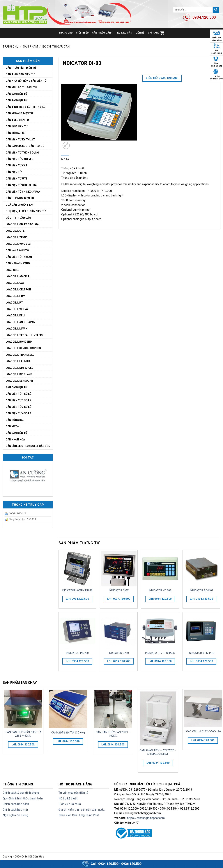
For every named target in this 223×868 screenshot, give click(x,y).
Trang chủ (66, 33)
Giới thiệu (82, 33)
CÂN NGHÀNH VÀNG (18, 263)
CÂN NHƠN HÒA (15, 440)
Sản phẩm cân (103, 33)
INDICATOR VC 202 (160, 591)
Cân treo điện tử (17, 120)
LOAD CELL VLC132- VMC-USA (203, 732)
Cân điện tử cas (16, 165)
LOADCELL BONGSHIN (19, 342)
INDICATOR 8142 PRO (201, 653)
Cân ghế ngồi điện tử (20, 198)
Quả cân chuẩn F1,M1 (20, 205)
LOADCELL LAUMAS (18, 361)
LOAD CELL (13, 270)
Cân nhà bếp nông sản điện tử (26, 81)
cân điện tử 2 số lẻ (18, 400)
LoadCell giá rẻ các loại (23, 224)
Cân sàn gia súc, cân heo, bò (25, 146)
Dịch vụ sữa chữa (70, 804)
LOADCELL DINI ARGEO (20, 368)
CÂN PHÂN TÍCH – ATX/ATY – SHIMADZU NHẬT (158, 752)
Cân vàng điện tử (17, 250)
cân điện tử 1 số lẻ (18, 394)
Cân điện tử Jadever (20, 159)
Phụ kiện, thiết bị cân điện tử (26, 211)
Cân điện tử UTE (16, 179)
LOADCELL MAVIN (17, 329)
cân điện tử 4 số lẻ (18, 413)
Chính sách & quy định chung (21, 793)
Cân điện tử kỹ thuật (20, 140)
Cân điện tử (14, 172)
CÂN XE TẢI (13, 426)
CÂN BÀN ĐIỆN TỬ (16, 100)
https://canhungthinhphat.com (146, 818)
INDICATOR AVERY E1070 (77, 591)
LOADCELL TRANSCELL (20, 355)
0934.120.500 (108, 864)
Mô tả (65, 159)
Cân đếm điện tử (17, 126)
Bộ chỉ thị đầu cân (56, 47)
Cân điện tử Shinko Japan (23, 192)
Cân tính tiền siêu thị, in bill (25, 107)
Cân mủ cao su (16, 133)
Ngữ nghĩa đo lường (15, 815)
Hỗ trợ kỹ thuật (68, 798)
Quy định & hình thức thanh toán (23, 798)
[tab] (65, 159)
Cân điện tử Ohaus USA (21, 185)
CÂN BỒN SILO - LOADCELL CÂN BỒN (28, 446)
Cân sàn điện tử (16, 94)
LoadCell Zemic (17, 237)
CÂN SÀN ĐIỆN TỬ (16, 433)
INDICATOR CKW (119, 591)
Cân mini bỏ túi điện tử (21, 87)
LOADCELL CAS (15, 283)
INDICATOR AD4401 (201, 591)
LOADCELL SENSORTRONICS (23, 348)
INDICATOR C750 (119, 653)
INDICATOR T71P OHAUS (160, 653)
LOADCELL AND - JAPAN (20, 322)
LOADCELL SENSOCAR (19, 381)
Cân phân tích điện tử (21, 68)
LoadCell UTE (15, 231)
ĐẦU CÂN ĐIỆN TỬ (16, 387)
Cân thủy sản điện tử (20, 74)
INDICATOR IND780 (77, 653)
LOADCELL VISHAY (17, 309)
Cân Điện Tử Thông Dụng (22, 153)
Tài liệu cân (124, 33)
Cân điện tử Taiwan (19, 257)
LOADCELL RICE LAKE (19, 374)
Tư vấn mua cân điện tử (73, 793)
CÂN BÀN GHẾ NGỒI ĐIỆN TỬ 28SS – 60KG (23, 734)
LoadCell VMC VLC (18, 244)
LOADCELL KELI (15, 316)
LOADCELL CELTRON (18, 290)
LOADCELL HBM (15, 296)
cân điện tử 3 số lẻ (18, 407)
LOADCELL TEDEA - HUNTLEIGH (25, 335)
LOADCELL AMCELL (18, 276)
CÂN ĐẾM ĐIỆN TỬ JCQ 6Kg (68, 733)
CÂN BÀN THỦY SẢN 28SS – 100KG (113, 734)
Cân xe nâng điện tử (19, 113)
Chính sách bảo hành (16, 804)
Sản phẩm (30, 47)
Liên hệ (140, 33)
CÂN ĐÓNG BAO (15, 420)
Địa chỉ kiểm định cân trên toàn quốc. (82, 810)
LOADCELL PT (14, 303)
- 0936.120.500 (130, 864)
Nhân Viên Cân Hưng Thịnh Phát (79, 815)
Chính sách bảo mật (15, 810)
